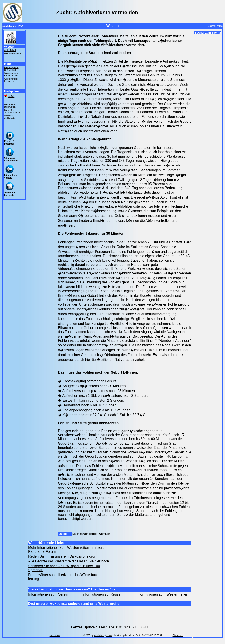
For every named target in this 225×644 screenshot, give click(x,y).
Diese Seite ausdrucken (10, 106)
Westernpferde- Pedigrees (12, 80)
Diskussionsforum (13, 54)
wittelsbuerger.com (103, 635)
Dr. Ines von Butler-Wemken (91, 534)
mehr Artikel (10, 50)
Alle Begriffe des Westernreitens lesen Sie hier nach (69, 561)
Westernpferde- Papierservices (12, 74)
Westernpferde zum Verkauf (11, 69)
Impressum (55, 635)
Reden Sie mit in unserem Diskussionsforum (63, 556)
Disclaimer (178, 635)
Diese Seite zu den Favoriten (12, 111)
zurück (11, 96)
